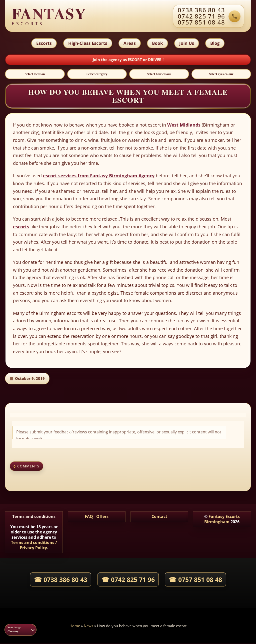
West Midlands (184, 125)
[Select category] (97, 75)
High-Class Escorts (87, 43)
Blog (215, 43)
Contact (159, 517)
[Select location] (35, 75)
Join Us (187, 43)
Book (157, 43)
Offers (102, 517)
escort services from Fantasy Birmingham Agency (99, 176)
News (88, 626)
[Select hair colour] (159, 75)
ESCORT (135, 60)
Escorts (43, 43)
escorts (21, 227)
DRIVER (155, 60)
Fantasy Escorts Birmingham (222, 520)
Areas (129, 43)
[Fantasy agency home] (49, 16)
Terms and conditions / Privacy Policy (34, 546)
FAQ (89, 517)
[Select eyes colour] (221, 75)
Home (75, 626)
